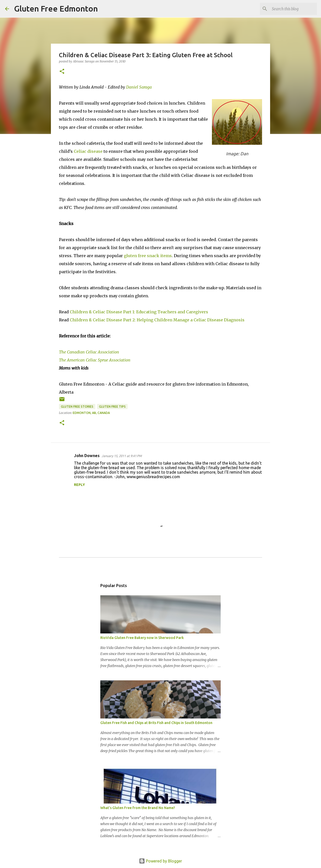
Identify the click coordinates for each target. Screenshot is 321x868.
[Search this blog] (291, 9)
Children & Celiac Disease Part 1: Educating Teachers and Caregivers (139, 312)
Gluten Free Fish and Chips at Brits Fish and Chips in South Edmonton (156, 723)
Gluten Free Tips (112, 407)
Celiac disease (88, 151)
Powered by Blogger (160, 861)
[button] (62, 72)
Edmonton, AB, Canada (91, 413)
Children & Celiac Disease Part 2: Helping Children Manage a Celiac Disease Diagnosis (157, 320)
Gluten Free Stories (77, 407)
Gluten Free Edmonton (56, 9)
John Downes (87, 456)
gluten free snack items (148, 256)
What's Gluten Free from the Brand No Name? (138, 808)
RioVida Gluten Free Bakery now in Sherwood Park (142, 638)
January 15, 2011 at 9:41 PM (122, 456)
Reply (79, 485)
